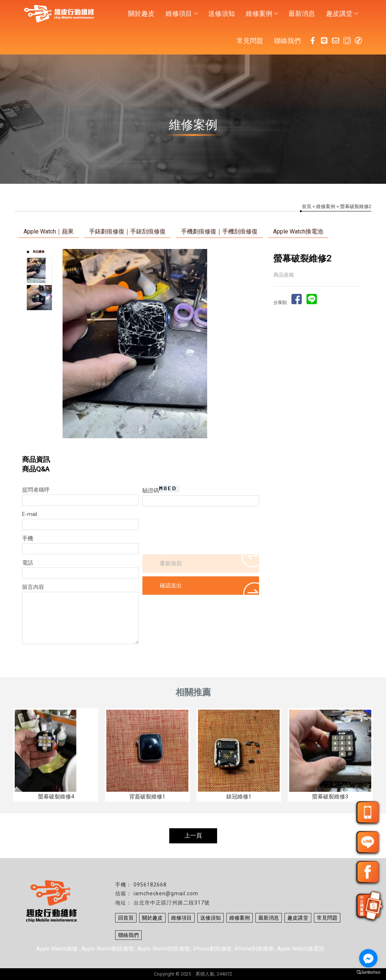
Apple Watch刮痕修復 (164, 949)
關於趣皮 (141, 13)
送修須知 (222, 13)
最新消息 (302, 13)
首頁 (307, 206)
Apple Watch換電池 (298, 231)
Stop (167, 446)
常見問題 (250, 41)
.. (193, 974)
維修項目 (181, 13)
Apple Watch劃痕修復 (108, 949)
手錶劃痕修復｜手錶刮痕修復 (127, 231)
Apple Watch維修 (58, 949)
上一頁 (193, 835)
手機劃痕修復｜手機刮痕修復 (219, 231)
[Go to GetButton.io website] (368, 972)
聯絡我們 (287, 41)
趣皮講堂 (342, 13)
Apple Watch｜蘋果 (49, 231)
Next (253, 344)
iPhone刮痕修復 (254, 949)
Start (162, 446)
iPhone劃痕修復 (213, 949)
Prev (68, 344)
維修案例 (262, 13)
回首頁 (126, 918)
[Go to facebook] (368, 958)
